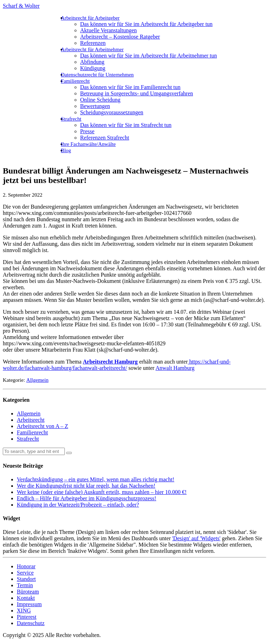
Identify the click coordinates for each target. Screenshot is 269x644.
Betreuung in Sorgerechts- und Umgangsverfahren (137, 93)
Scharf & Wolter (21, 6)
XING (24, 611)
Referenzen (93, 43)
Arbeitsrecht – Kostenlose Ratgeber (120, 37)
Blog (66, 150)
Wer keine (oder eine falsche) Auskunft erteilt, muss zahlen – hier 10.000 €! (102, 492)
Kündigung (93, 68)
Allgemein (37, 380)
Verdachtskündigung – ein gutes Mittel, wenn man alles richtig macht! (96, 479)
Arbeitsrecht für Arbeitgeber (90, 18)
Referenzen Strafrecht (105, 138)
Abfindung (92, 62)
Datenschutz (31, 623)
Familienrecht (75, 81)
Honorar (26, 566)
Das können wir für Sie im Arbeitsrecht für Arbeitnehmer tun (149, 56)
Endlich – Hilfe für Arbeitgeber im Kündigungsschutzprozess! (87, 498)
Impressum (29, 604)
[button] (69, 453)
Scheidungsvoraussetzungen (112, 112)
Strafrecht (71, 119)
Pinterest (27, 617)
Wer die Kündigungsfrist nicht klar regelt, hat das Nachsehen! (86, 486)
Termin (25, 585)
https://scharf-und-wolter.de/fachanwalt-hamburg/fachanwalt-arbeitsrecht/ (117, 365)
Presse (87, 131)
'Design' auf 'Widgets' (196, 538)
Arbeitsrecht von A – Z (43, 426)
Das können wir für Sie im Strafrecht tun (126, 125)
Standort (26, 579)
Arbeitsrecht (31, 420)
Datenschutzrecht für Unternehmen (97, 75)
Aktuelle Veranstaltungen (109, 30)
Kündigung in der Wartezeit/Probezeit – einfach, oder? (78, 505)
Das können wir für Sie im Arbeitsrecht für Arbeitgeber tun (146, 24)
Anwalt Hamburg (175, 368)
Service (25, 573)
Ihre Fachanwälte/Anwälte (88, 144)
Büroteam (28, 592)
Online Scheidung (100, 100)
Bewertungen (95, 106)
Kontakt (26, 598)
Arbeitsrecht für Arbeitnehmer (92, 49)
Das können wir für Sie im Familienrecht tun (130, 87)
